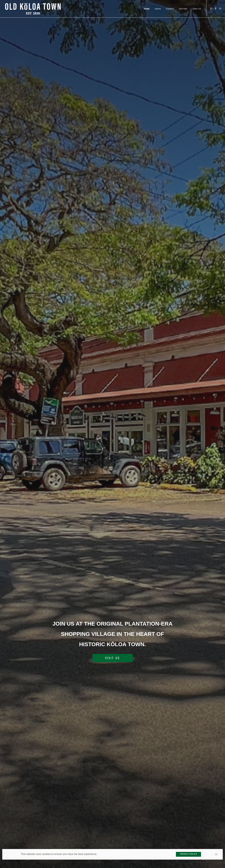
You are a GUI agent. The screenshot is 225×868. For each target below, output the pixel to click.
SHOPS (158, 8)
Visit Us (197, 8)
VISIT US (112, 658)
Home (147, 8)
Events (170, 8)
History (183, 8)
